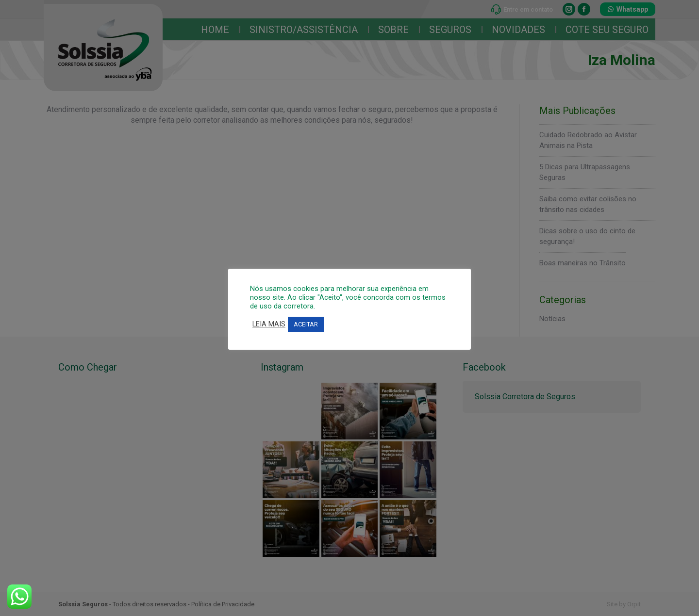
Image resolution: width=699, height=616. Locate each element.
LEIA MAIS (269, 324)
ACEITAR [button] (306, 324)
